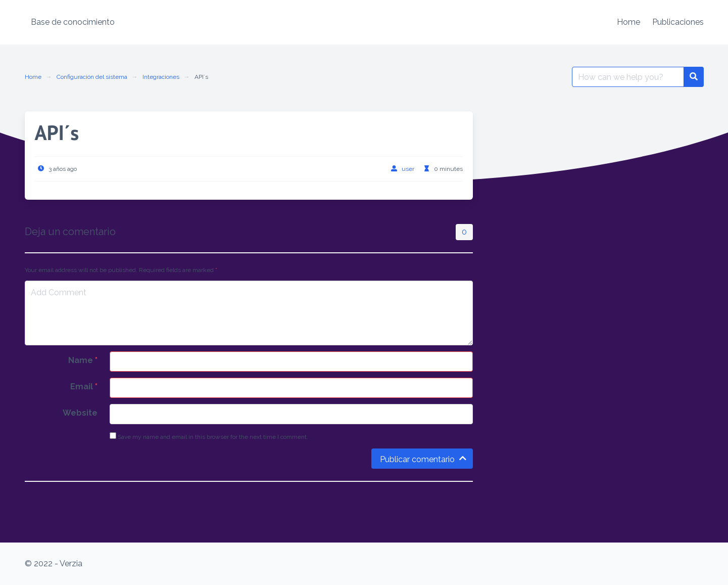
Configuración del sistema (92, 77)
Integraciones (161, 77)
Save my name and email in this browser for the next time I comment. (209, 436)
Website (80, 413)
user (408, 169)
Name (83, 360)
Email (84, 387)
